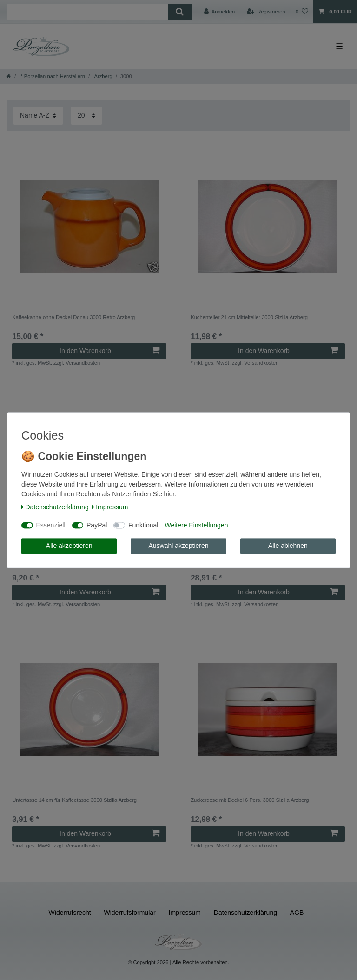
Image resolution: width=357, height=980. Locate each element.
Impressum (110, 507)
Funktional (143, 525)
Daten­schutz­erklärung (55, 507)
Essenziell (51, 525)
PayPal (97, 525)
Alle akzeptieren (69, 546)
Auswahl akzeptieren (178, 546)
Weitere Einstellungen (196, 525)
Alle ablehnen (288, 546)
